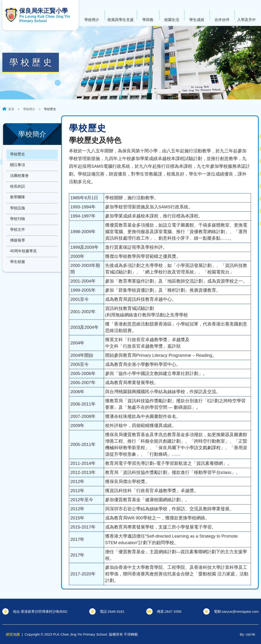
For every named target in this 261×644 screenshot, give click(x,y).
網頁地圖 (13, 634)
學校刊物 (18, 223)
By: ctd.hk (247, 634)
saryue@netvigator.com (240, 611)
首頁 (11, 109)
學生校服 (18, 269)
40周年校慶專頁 (23, 257)
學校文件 (18, 235)
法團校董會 (19, 177)
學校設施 (18, 212)
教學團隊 (18, 200)
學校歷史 (18, 155)
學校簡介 (29, 109)
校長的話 (18, 189)
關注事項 (18, 166)
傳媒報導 (18, 246)
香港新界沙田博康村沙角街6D (44, 611)
